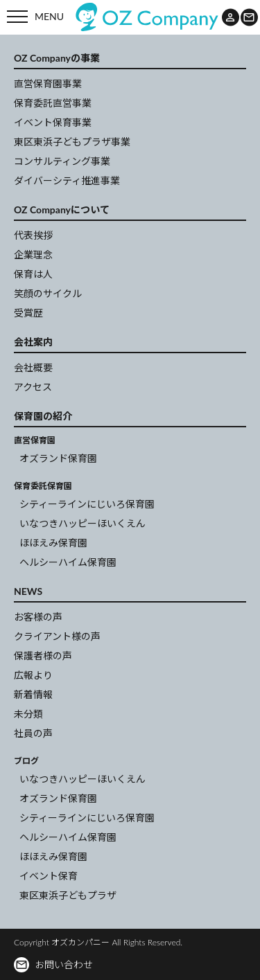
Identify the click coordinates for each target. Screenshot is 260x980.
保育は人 (33, 274)
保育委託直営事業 (53, 103)
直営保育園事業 (48, 83)
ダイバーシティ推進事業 (67, 180)
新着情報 (33, 694)
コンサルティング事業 (62, 161)
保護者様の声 (43, 656)
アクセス (33, 387)
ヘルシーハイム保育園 (68, 562)
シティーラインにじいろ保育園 (87, 504)
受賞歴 (28, 313)
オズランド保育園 (58, 458)
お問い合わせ (54, 964)
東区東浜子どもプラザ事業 (72, 142)
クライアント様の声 (57, 636)
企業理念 (33, 255)
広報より (33, 675)
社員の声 (33, 733)
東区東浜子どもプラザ (68, 895)
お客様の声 (38, 617)
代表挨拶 (33, 235)
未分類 (28, 714)
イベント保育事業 (53, 122)
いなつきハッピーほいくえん (83, 523)
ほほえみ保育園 (53, 543)
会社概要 (33, 367)
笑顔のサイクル (48, 293)
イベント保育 (49, 876)
